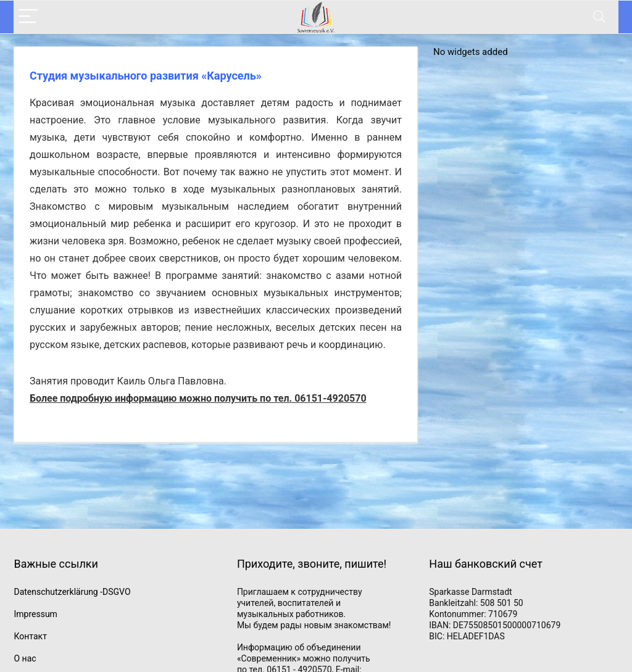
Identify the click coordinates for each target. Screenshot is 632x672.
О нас (25, 658)
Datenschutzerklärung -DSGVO (72, 592)
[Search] (599, 17)
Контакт (30, 636)
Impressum (35, 614)
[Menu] (28, 17)
